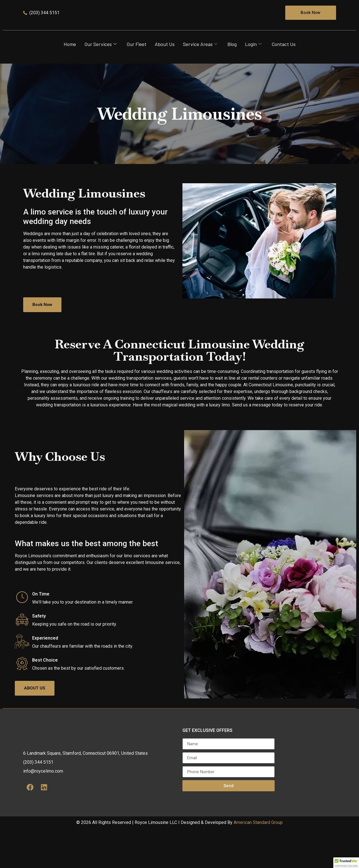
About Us (165, 55)
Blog (232, 55)
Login (253, 55)
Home (70, 55)
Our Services (100, 55)
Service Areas (200, 55)
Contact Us (284, 55)
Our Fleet (136, 55)
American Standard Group (258, 862)
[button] (346, 863)
